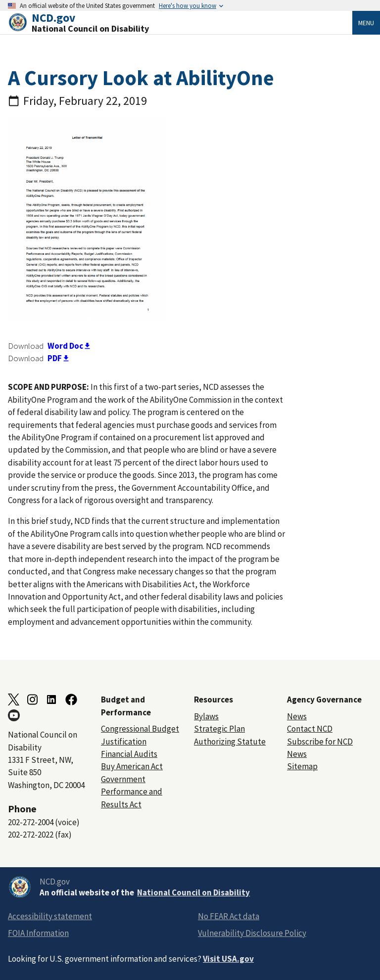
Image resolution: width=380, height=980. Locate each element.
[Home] (180, 23)
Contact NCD (310, 729)
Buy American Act (132, 766)
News (297, 716)
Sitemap (302, 766)
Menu (366, 23)
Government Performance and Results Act (132, 792)
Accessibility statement (50, 916)
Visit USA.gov (228, 959)
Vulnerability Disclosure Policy (252, 933)
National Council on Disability (193, 892)
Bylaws (206, 716)
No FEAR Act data (229, 916)
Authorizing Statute (230, 742)
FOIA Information (38, 933)
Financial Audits (129, 754)
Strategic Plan (219, 729)
